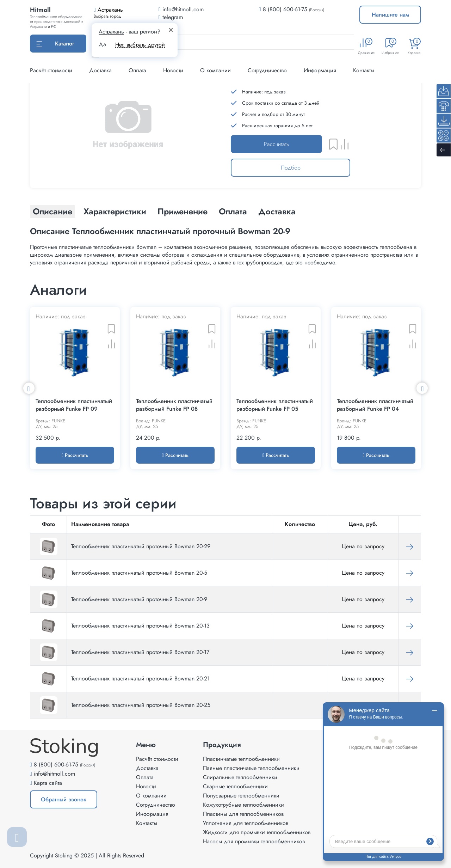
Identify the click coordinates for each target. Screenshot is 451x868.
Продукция (222, 745)
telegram (171, 17)
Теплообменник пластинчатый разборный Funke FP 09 (74, 405)
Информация (320, 70)
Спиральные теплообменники (240, 777)
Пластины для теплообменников (243, 814)
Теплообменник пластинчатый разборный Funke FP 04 (375, 405)
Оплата (137, 70)
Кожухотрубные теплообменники (243, 805)
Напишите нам (390, 15)
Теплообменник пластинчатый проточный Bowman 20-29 (141, 546)
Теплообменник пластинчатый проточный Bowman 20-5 (139, 573)
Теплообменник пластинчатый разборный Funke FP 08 (174, 405)
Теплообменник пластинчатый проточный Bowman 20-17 (140, 652)
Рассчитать (276, 144)
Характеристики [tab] (115, 211)
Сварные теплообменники (235, 786)
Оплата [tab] (233, 211)
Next (422, 388)
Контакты (364, 70)
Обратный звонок (64, 799)
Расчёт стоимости (51, 70)
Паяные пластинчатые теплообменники (251, 768)
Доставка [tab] (277, 211)
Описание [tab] (52, 211)
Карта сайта (48, 783)
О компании (215, 70)
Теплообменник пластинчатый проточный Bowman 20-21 (140, 678)
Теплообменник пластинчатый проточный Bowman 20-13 (140, 626)
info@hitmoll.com (54, 774)
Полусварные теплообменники (241, 796)
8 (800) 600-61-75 (285, 9)
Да (102, 44)
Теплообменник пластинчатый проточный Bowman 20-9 (139, 599)
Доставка (100, 70)
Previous (29, 388)
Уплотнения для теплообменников (246, 823)
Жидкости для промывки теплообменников (257, 832)
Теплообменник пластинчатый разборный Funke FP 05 (275, 405)
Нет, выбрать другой (140, 45)
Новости (173, 70)
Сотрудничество (267, 70)
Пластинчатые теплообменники (241, 759)
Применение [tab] (183, 211)
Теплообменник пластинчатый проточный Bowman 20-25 (141, 705)
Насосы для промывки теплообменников (254, 841)
